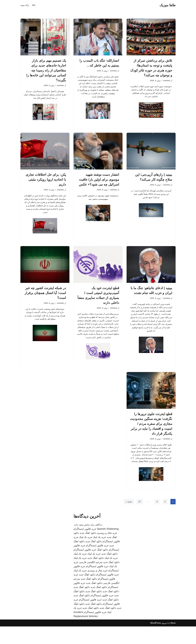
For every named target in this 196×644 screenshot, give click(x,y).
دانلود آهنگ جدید (94, 559)
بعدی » (128, 519)
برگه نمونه (25, 5)
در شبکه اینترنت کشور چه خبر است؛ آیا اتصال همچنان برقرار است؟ (45, 297)
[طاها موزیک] (168, 5)
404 (34, 5)
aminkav (166, 81)
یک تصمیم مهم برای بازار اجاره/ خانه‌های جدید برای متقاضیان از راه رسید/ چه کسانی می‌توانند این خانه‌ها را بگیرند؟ (46, 70)
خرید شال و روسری (107, 551)
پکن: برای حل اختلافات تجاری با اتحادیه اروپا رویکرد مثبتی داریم (46, 181)
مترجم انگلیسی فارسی (91, 580)
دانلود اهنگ (102, 567)
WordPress (156, 641)
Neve (173, 641)
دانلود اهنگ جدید (88, 551)
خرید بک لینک (99, 555)
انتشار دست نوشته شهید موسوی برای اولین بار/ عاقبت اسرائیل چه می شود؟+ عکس (99, 181)
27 (139, 519)
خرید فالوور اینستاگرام (85, 546)
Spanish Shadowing (108, 546)
